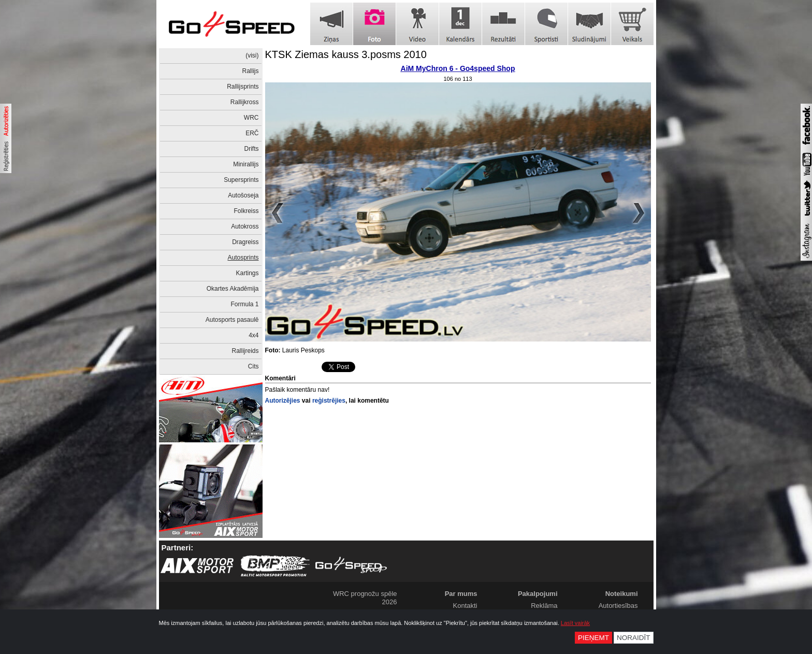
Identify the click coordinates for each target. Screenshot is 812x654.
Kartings (247, 273)
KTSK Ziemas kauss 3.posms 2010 (346, 54)
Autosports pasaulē (232, 320)
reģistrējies (329, 401)
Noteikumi (622, 594)
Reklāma (544, 606)
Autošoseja (243, 195)
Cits (253, 366)
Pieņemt (593, 638)
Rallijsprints (243, 87)
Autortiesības (618, 606)
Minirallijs (246, 164)
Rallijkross (245, 102)
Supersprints (241, 180)
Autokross (245, 226)
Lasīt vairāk (575, 623)
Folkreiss (246, 211)
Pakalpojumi (538, 594)
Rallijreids (245, 351)
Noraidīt (634, 638)
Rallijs (250, 71)
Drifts (252, 149)
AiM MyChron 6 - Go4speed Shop (458, 68)
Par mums (461, 594)
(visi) (252, 55)
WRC (251, 118)
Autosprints (243, 258)
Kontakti (465, 606)
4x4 (253, 335)
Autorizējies (283, 401)
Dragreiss (245, 242)
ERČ (252, 133)
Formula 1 (244, 304)
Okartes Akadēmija (233, 289)
